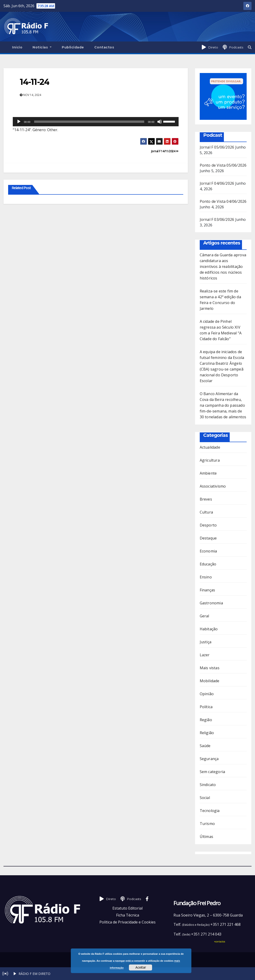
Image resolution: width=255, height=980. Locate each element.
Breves (206, 499)
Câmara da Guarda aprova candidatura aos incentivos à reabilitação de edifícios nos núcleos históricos (223, 266)
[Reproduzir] (19, 122)
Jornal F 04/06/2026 (217, 183)
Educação (208, 564)
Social (205, 798)
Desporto (208, 525)
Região (206, 720)
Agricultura (210, 460)
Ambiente (208, 473)
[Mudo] (160, 122)
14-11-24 (34, 82)
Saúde (205, 746)
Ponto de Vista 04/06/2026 (223, 201)
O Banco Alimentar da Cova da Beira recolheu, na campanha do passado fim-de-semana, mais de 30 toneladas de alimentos (223, 405)
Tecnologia (210, 811)
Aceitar (141, 967)
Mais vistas (210, 668)
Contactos (104, 47)
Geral (204, 616)
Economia (208, 551)
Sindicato (208, 785)
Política (206, 707)
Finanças (208, 590)
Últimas (206, 837)
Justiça (206, 642)
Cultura (206, 512)
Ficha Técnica (128, 915)
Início (17, 47)
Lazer (205, 655)
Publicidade (73, 47)
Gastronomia (211, 603)
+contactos (220, 942)
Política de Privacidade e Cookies (127, 922)
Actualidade (210, 447)
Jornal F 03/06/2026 (217, 219)
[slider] (89, 122)
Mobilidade (210, 681)
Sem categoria (212, 772)
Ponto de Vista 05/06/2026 (223, 165)
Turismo (207, 824)
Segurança (209, 759)
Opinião (207, 694)
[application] (96, 122)
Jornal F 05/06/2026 (217, 147)
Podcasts (236, 47)
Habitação (209, 629)
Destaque (208, 538)
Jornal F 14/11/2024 (165, 151)
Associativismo (213, 486)
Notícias (42, 47)
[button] (250, 47)
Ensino (206, 577)
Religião (207, 733)
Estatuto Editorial (127, 908)
